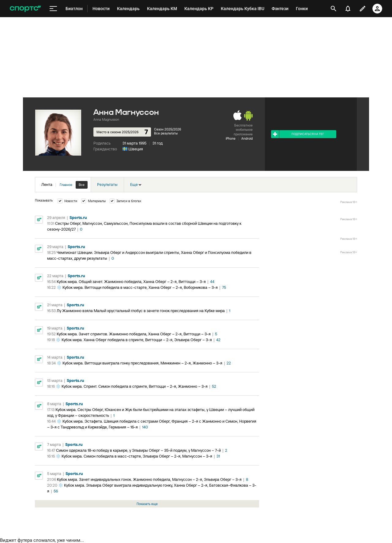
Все (82, 185)
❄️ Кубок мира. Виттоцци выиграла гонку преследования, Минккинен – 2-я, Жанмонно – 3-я (139, 363)
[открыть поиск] (334, 9)
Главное (66, 185)
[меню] (53, 9)
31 (218, 456)
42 (218, 340)
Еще (136, 185)
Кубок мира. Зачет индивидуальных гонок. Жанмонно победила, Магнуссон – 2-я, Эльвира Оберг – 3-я (149, 479)
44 (212, 282)
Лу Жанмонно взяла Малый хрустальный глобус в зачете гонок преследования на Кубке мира (141, 311)
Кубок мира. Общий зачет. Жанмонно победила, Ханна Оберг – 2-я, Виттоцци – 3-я (131, 282)
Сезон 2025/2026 (168, 129)
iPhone (231, 138)
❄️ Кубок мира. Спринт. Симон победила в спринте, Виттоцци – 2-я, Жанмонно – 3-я (132, 386)
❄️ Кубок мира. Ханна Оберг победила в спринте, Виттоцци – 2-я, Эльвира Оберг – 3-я (134, 340)
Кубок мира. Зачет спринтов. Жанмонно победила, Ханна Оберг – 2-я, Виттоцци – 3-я (134, 334)
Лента (64, 185)
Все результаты (166, 133)
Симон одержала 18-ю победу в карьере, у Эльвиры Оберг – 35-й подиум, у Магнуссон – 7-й (138, 450)
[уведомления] (348, 9)
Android (247, 138)
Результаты (107, 185)
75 (224, 287)
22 (229, 363)
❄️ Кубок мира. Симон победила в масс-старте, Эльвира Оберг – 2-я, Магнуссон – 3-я (134, 456)
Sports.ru (78, 218)
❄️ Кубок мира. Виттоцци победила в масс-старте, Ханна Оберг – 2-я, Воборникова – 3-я (137, 287)
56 (56, 491)
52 (214, 386)
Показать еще (147, 504)
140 (145, 427)
